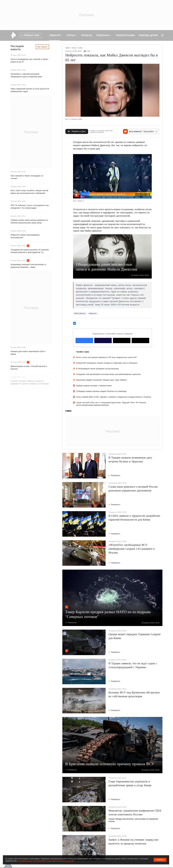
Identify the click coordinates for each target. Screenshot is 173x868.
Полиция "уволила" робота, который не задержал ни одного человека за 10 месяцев (30, 382)
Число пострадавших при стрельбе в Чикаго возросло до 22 (29, 60)
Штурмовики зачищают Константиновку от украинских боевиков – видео (28, 266)
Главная (68, 48)
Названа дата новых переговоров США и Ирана (28, 353)
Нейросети (93, 313)
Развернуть (114, 475)
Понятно (160, 860)
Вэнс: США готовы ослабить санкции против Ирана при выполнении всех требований (29, 192)
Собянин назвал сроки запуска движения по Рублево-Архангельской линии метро (29, 221)
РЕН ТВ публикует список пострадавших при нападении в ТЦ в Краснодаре (30, 207)
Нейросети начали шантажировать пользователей (25, 236)
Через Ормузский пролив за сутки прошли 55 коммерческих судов (30, 90)
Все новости (42, 47)
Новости (74, 48)
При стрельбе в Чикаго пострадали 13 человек (27, 177)
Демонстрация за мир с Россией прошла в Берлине (29, 367)
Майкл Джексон (80, 313)
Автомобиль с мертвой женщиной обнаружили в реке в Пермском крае (26, 75)
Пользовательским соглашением (30, 861)
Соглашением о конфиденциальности (60, 861)
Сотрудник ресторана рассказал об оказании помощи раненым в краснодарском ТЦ (30, 251)
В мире (80, 48)
